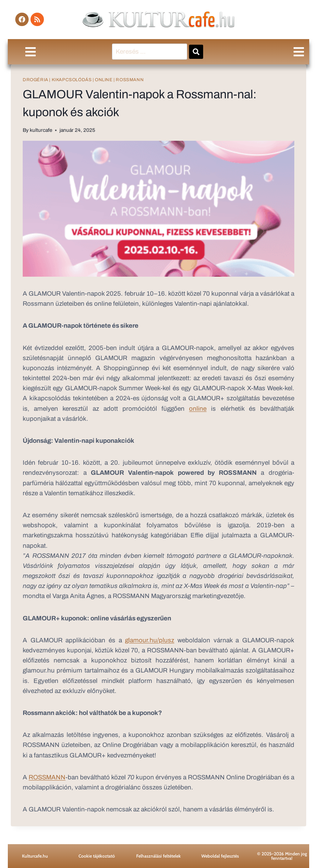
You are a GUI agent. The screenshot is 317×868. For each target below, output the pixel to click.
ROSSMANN (47, 777)
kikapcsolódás (72, 80)
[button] (30, 52)
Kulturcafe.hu (35, 856)
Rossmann (130, 80)
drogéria (36, 80)
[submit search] (196, 52)
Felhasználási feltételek (158, 856)
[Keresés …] (150, 52)
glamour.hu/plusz (150, 640)
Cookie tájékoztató (97, 856)
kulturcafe (41, 130)
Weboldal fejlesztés (220, 856)
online (104, 80)
